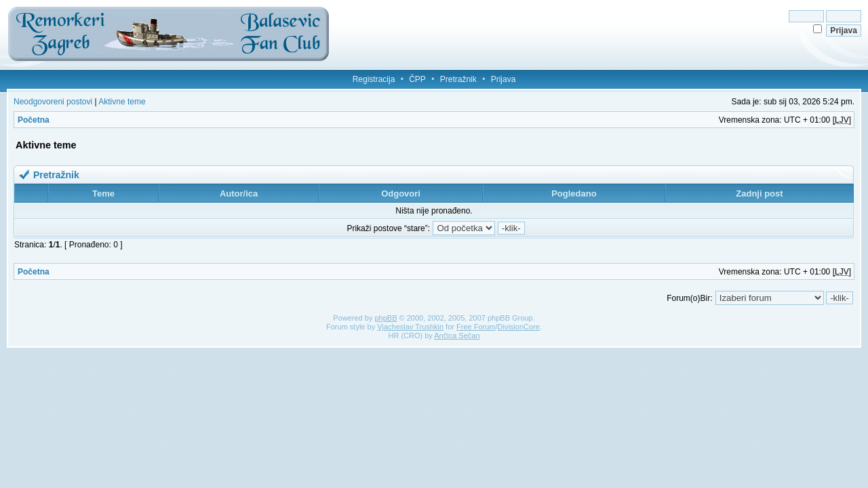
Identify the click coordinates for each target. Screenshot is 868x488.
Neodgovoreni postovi (53, 102)
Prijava (504, 79)
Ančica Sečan (457, 335)
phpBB (386, 318)
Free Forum (476, 327)
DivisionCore (519, 327)
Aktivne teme (122, 102)
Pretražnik (458, 79)
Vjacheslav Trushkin (410, 327)
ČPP (417, 79)
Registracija (374, 79)
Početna (34, 120)
